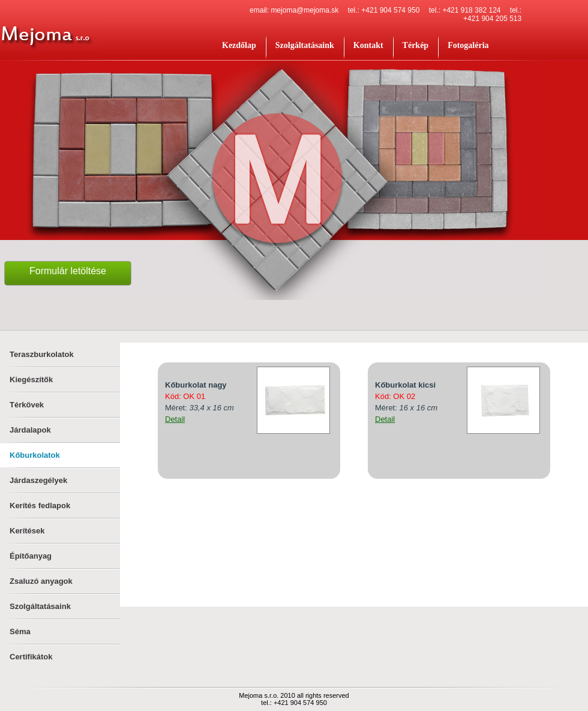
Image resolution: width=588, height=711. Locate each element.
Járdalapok (30, 430)
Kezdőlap (239, 45)
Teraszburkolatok (42, 354)
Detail (175, 419)
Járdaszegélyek (38, 480)
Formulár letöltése (68, 271)
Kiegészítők (31, 379)
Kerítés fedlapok (40, 505)
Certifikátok (31, 657)
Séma (20, 631)
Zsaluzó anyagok (41, 581)
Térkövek (27, 405)
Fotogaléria (468, 45)
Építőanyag (31, 556)
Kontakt (368, 45)
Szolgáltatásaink (305, 45)
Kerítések (27, 531)
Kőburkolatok (35, 455)
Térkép (416, 45)
